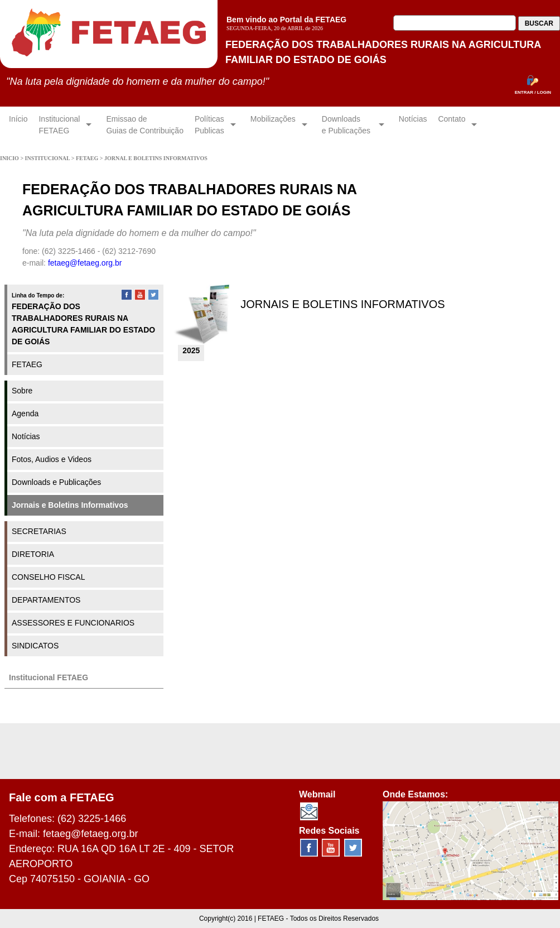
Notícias (413, 125)
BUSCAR (539, 23)
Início (18, 125)
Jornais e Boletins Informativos (70, 505)
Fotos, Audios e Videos (52, 459)
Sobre (22, 391)
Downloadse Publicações (347, 125)
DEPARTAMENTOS (46, 600)
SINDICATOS (35, 646)
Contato (452, 125)
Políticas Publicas (209, 125)
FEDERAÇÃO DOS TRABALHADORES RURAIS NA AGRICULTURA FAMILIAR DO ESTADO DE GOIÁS (83, 324)
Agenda (25, 413)
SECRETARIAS (39, 531)
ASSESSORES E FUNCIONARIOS (73, 623)
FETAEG (88, 158)
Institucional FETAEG (49, 677)
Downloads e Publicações (56, 482)
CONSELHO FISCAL (48, 577)
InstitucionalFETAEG (59, 125)
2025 (191, 350)
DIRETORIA (33, 554)
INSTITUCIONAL (48, 158)
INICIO (10, 158)
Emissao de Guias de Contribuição (145, 125)
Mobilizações (273, 125)
